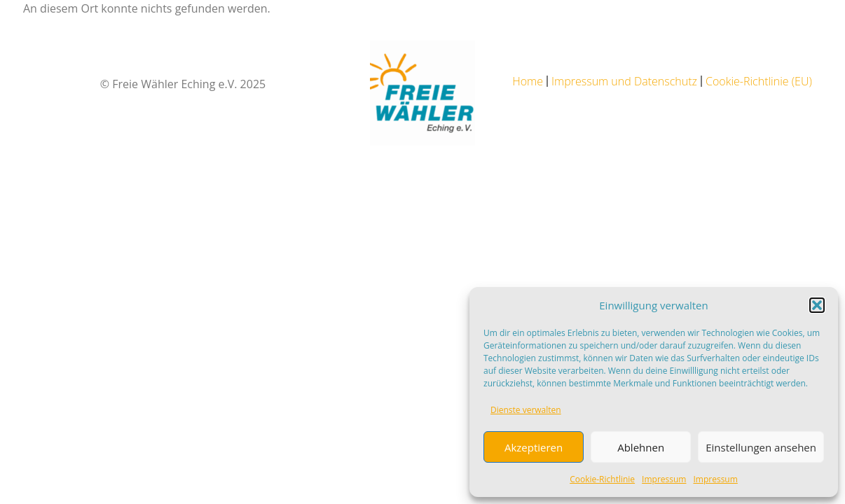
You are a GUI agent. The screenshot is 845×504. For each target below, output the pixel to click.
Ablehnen (641, 447)
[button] (817, 305)
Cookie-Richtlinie (602, 479)
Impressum (664, 479)
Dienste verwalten (526, 410)
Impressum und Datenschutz (624, 81)
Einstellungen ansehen (761, 447)
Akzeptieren (534, 447)
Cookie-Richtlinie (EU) (759, 81)
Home (528, 81)
